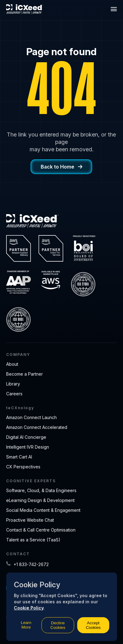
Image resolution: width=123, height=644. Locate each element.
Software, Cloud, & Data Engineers (41, 490)
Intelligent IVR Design (28, 447)
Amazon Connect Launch (31, 417)
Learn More (26, 625)
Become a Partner (25, 374)
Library (13, 384)
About (12, 364)
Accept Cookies (93, 625)
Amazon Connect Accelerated (37, 427)
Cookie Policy (29, 608)
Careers (14, 394)
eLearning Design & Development (40, 500)
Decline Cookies (58, 625)
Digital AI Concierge (26, 437)
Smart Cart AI (19, 457)
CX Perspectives (23, 467)
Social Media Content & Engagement (43, 510)
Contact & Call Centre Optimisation (41, 530)
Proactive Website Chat (30, 520)
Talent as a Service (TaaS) (33, 540)
